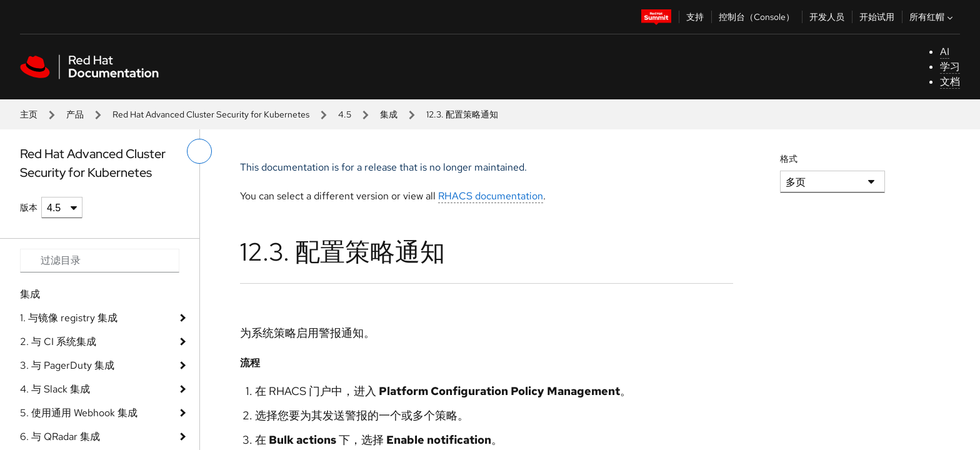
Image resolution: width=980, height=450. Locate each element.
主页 (29, 114)
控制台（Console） (757, 17)
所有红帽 (932, 17)
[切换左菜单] (199, 151)
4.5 (345, 114)
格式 (789, 159)
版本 (29, 207)
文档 (950, 82)
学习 (950, 67)
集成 (389, 114)
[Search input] (100, 261)
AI (945, 52)
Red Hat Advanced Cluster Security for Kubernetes (211, 114)
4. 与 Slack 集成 (55, 389)
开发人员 (827, 17)
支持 (695, 17)
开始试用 (877, 17)
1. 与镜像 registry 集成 (69, 318)
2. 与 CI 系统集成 (58, 342)
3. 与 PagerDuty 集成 (67, 365)
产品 (75, 114)
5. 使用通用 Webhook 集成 (79, 413)
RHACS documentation (491, 196)
